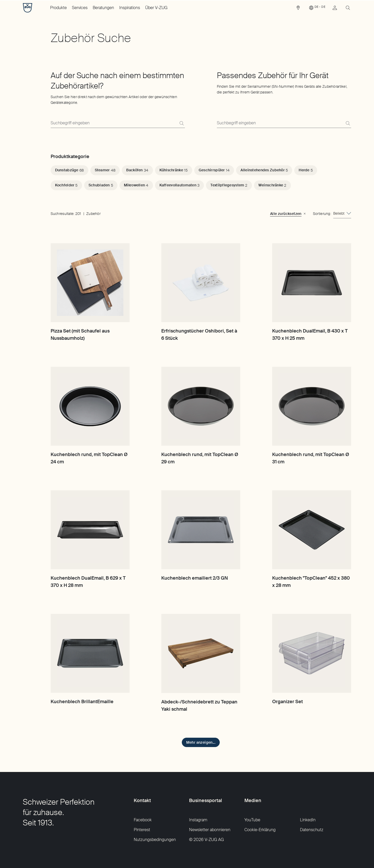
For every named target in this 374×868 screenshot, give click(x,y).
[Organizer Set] (312, 653)
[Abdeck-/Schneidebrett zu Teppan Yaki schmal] (201, 653)
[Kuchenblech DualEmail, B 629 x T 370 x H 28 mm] (90, 530)
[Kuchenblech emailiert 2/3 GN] (201, 530)
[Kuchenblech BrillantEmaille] (90, 653)
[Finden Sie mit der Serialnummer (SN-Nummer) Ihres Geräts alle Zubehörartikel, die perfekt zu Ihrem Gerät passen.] (284, 123)
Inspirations (130, 8)
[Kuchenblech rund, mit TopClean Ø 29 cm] (201, 406)
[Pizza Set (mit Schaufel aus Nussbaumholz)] (90, 283)
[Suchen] (182, 123)
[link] (298, 9)
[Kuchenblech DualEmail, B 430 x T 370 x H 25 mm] (312, 283)
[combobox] (342, 214)
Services (80, 8)
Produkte (58, 8)
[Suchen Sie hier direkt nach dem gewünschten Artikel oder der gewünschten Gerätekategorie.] (118, 123)
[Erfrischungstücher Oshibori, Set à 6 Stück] (201, 283)
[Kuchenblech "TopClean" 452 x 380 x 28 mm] (312, 530)
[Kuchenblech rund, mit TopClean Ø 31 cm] (312, 406)
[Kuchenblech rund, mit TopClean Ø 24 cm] (90, 406)
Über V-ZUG (156, 8)
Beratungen (103, 8)
